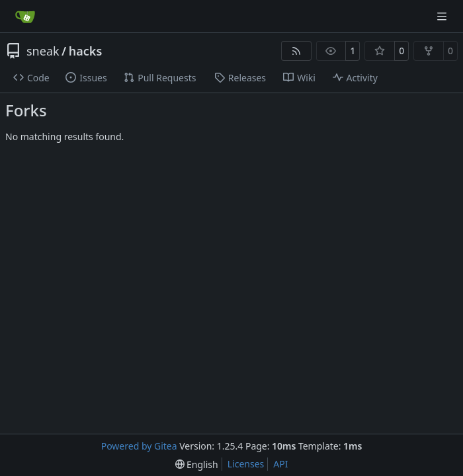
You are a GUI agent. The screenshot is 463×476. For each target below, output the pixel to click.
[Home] (25, 17)
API (280, 464)
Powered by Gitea (139, 446)
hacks (86, 51)
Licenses (246, 464)
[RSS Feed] (296, 51)
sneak (43, 51)
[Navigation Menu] (443, 16)
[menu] (197, 464)
